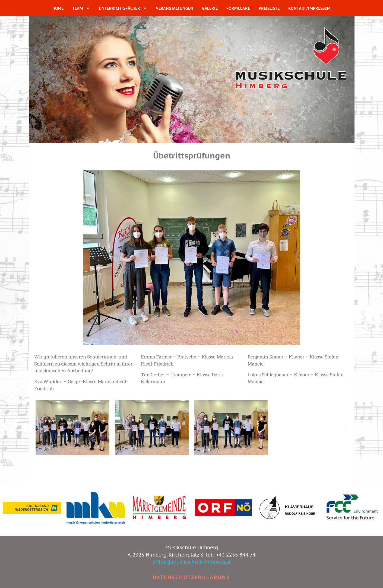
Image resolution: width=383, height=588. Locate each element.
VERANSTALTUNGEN (175, 8)
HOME (58, 8)
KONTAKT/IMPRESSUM (309, 8)
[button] (38, 429)
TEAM (81, 8)
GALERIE (210, 8)
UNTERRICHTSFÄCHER (123, 8)
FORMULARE (238, 8)
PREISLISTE (269, 8)
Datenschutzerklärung (192, 577)
